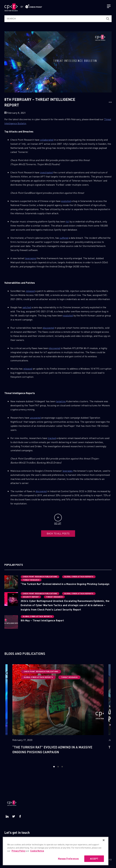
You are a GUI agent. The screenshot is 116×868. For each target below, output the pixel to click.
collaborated (47, 140)
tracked (52, 438)
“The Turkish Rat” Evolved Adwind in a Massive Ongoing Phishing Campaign (65, 584)
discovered (48, 328)
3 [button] (62, 767)
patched (27, 307)
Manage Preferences (68, 858)
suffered (64, 238)
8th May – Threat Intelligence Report (42, 620)
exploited (66, 201)
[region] (56, 851)
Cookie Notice (37, 851)
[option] (58, 712)
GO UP (58, 519)
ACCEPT (94, 859)
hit (67, 221)
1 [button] (54, 767)
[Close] (104, 840)
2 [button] (58, 767)
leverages (68, 471)
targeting (61, 401)
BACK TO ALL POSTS (58, 533)
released (30, 291)
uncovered (35, 418)
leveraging (31, 258)
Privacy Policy (19, 851)
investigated (46, 172)
